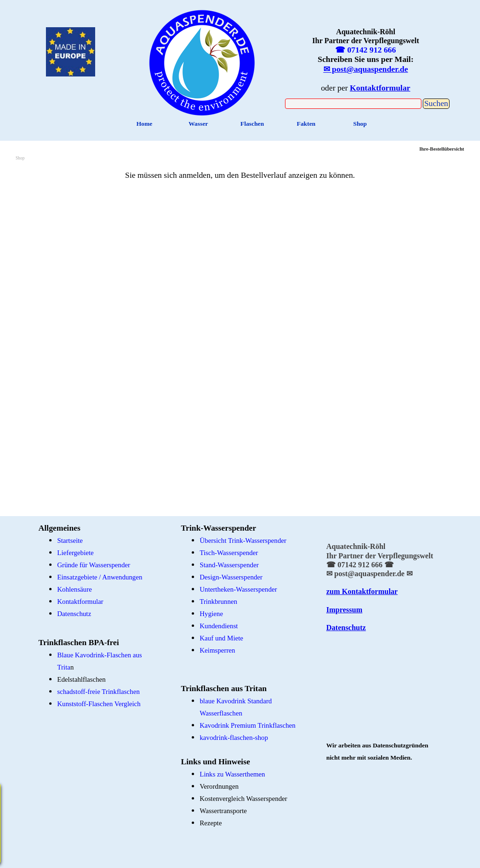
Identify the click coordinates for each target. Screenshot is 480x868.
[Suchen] (353, 104)
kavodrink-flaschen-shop (234, 738)
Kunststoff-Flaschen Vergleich (99, 704)
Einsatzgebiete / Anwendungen (100, 577)
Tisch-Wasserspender (229, 553)
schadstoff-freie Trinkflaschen (98, 692)
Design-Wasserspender (231, 577)
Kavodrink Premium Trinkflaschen (247, 725)
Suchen (436, 103)
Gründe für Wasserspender (94, 565)
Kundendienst (219, 626)
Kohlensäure (75, 589)
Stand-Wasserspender (229, 565)
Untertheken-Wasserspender (238, 589)
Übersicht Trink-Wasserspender (243, 541)
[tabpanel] (202, 61)
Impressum (344, 610)
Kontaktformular (80, 602)
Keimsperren (217, 650)
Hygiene (211, 614)
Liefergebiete (75, 553)
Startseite (70, 541)
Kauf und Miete (221, 638)
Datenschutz (74, 614)
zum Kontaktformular (362, 591)
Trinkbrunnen (218, 602)
